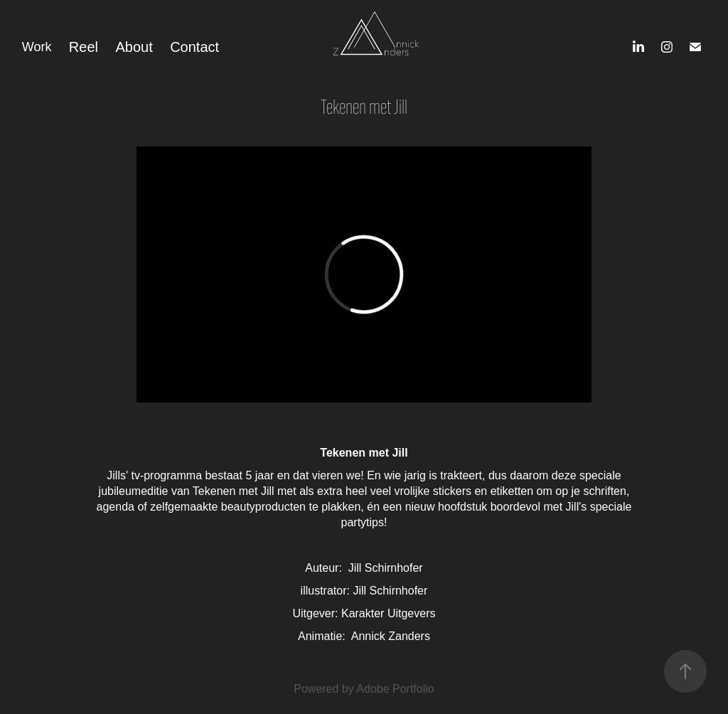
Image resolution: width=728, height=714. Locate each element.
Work (37, 47)
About (134, 47)
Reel (84, 47)
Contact (194, 47)
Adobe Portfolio (395, 689)
